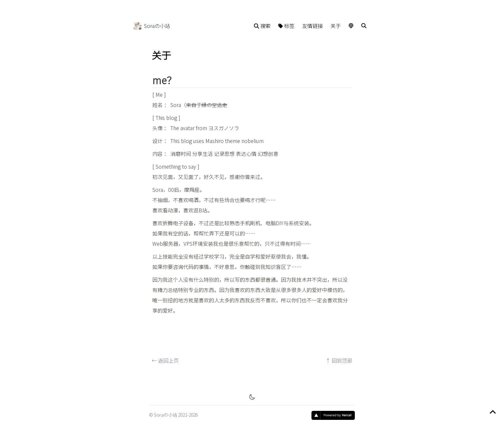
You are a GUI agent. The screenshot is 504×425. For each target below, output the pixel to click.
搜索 (262, 26)
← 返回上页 (165, 365)
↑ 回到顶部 (339, 365)
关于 (336, 26)
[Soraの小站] (138, 26)
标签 (286, 26)
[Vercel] (333, 415)
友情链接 (312, 26)
